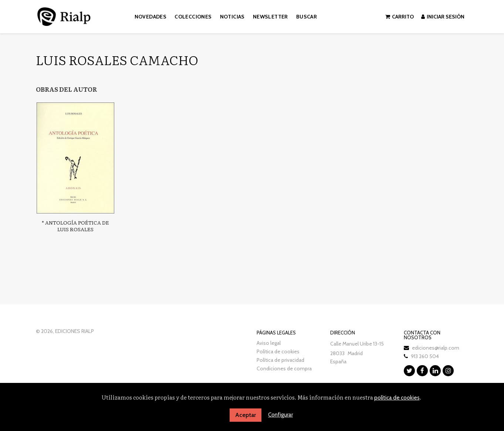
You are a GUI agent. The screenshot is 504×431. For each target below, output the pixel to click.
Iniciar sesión (443, 17)
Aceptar (246, 415)
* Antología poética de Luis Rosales (75, 226)
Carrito (400, 17)
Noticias (232, 17)
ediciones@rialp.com (436, 348)
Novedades (151, 17)
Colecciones (193, 17)
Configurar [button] (280, 415)
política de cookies (397, 398)
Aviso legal (269, 343)
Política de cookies (278, 351)
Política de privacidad (280, 360)
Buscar (307, 17)
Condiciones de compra (284, 368)
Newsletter (270, 17)
